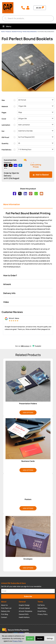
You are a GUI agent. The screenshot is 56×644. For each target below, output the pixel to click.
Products (8, 32)
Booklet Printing (17, 32)
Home (3, 32)
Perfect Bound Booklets (30, 32)
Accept (30, 638)
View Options (28, 413)
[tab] (28, 204)
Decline (40, 638)
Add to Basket (41, 175)
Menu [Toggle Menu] (7, 26)
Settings (50, 638)
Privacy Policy (17, 641)
